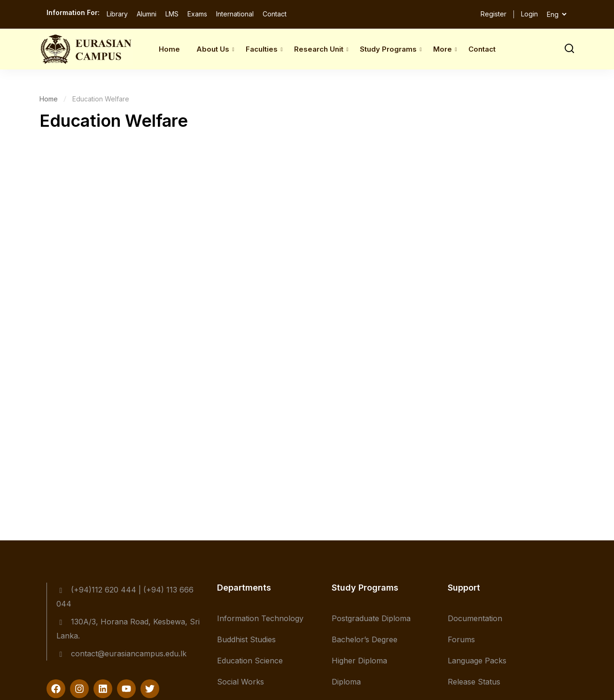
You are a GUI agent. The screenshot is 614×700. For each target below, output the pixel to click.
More (443, 49)
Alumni (147, 14)
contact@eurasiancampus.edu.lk (121, 654)
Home (169, 49)
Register (494, 14)
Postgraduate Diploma (371, 618)
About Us (213, 49)
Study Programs (388, 49)
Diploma (346, 682)
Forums (461, 639)
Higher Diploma (359, 661)
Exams (197, 14)
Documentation (475, 618)
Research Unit (319, 49)
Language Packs (477, 661)
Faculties (262, 49)
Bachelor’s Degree (365, 639)
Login (529, 14)
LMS (172, 14)
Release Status (474, 682)
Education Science (250, 661)
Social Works (241, 682)
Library (117, 14)
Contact (275, 14)
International (235, 14)
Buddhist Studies (246, 639)
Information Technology (260, 618)
